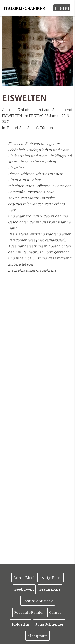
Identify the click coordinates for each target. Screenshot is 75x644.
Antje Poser (52, 578)
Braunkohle (50, 589)
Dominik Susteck (38, 601)
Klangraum (37, 636)
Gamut (55, 612)
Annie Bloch (24, 578)
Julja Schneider (49, 624)
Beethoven (24, 589)
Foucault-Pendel (29, 612)
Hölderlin (21, 624)
